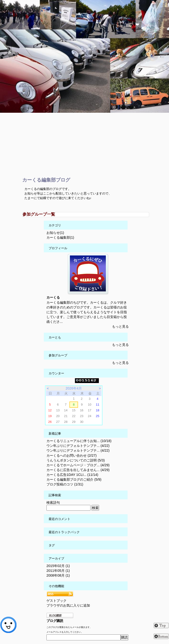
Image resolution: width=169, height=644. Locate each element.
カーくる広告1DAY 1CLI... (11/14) (72, 475)
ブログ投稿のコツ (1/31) (65, 484)
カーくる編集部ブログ (46, 180)
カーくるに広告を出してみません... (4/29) (78, 470)
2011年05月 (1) (58, 571)
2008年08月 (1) (58, 575)
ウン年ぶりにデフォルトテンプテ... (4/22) (78, 446)
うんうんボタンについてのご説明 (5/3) (76, 460)
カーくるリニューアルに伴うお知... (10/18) (79, 441)
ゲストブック (56, 601)
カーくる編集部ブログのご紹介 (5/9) (74, 479)
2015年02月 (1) (58, 566)
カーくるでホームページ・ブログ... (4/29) (78, 465)
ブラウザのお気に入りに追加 (68, 605)
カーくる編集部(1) (60, 237)
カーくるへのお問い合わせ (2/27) (72, 455)
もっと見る (120, 326)
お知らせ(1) (55, 233)
